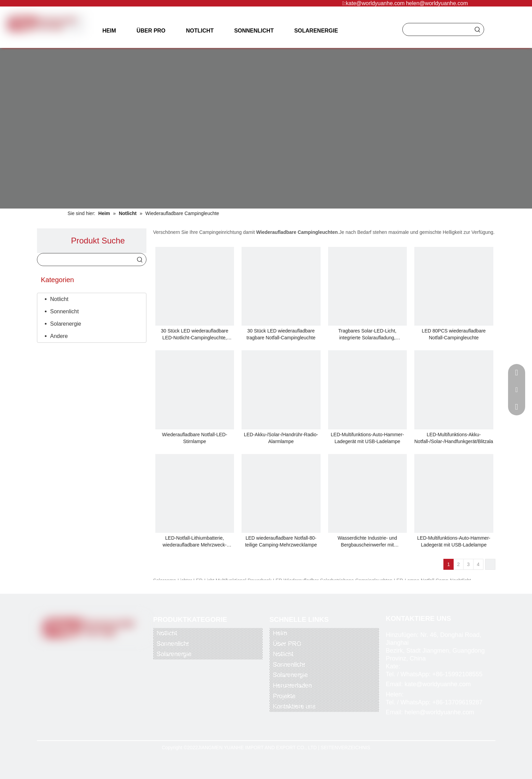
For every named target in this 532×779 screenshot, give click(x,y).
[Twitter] (79, 651)
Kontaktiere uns (294, 706)
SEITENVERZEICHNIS (345, 747)
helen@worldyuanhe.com (437, 3)
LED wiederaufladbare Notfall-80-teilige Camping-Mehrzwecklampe (281, 541)
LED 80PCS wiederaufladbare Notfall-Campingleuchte (454, 334)
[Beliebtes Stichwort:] (478, 29)
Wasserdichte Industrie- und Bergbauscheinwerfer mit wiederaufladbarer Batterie (367, 542)
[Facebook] (65, 651)
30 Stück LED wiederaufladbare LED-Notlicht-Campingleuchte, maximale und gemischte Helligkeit (195, 335)
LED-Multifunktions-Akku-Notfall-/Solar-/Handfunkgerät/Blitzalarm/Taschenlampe (454, 438)
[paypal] (60, 683)
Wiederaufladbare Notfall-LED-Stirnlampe (194, 438)
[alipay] (113, 683)
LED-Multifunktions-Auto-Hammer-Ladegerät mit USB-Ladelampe (367, 438)
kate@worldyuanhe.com (375, 3)
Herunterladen (293, 686)
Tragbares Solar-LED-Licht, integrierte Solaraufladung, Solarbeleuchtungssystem (367, 335)
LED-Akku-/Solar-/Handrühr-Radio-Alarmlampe (281, 438)
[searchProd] (437, 29)
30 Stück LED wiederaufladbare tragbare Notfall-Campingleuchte (281, 334)
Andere (59, 336)
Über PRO (287, 644)
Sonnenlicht (65, 311)
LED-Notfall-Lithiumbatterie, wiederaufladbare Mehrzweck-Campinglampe (194, 542)
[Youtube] (93, 651)
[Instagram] (107, 651)
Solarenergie (66, 324)
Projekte (284, 696)
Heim (280, 633)
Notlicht (59, 299)
